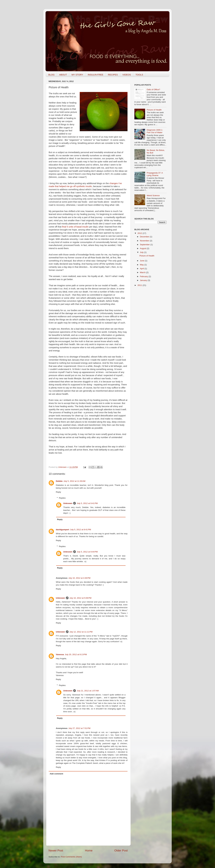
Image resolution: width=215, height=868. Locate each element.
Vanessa (60, 654)
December (145, 237)
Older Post (121, 850)
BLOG (52, 75)
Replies (62, 498)
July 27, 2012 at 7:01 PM (79, 728)
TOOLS (139, 75)
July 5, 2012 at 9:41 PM (87, 503)
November (145, 241)
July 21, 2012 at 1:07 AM (88, 691)
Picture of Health (154, 110)
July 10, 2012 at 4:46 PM (79, 578)
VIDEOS (127, 75)
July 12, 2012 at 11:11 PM (81, 632)
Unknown (63, 467)
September (145, 245)
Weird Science (153, 195)
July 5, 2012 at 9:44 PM (87, 552)
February (144, 276)
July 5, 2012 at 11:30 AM (74, 481)
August (143, 248)
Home (89, 850)
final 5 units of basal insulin (75, 227)
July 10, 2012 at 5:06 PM (80, 598)
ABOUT (63, 75)
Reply (58, 492)
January (144, 280)
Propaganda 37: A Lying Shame (155, 174)
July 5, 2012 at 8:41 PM (80, 530)
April (142, 269)
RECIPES (113, 75)
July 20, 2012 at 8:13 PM (76, 654)
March (143, 272)
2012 (140, 233)
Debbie (59, 481)
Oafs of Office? (153, 90)
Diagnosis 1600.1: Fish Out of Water (155, 131)
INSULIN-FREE (96, 75)
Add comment (56, 774)
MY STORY (77, 75)
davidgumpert (62, 530)
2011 (140, 285)
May (142, 265)
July (142, 252)
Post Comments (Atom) (71, 857)
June (142, 261)
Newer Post (56, 850)
